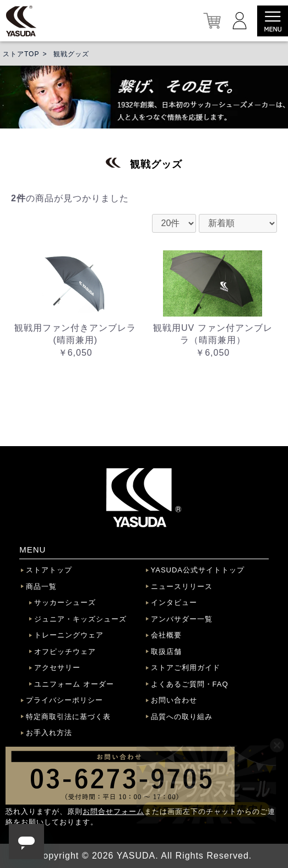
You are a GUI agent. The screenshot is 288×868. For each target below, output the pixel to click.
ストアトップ (49, 570)
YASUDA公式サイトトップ (198, 570)
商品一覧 (41, 586)
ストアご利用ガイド (186, 668)
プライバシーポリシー (64, 700)
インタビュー (174, 602)
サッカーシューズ (65, 602)
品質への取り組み (182, 717)
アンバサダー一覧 (182, 619)
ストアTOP (21, 54)
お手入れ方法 (49, 733)
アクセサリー (57, 668)
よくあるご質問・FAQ (190, 684)
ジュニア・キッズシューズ (80, 619)
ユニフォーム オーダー (74, 684)
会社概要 (166, 635)
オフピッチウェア (65, 652)
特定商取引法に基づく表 (68, 717)
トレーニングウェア (69, 635)
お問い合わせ (174, 700)
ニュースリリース (182, 586)
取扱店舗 (166, 652)
